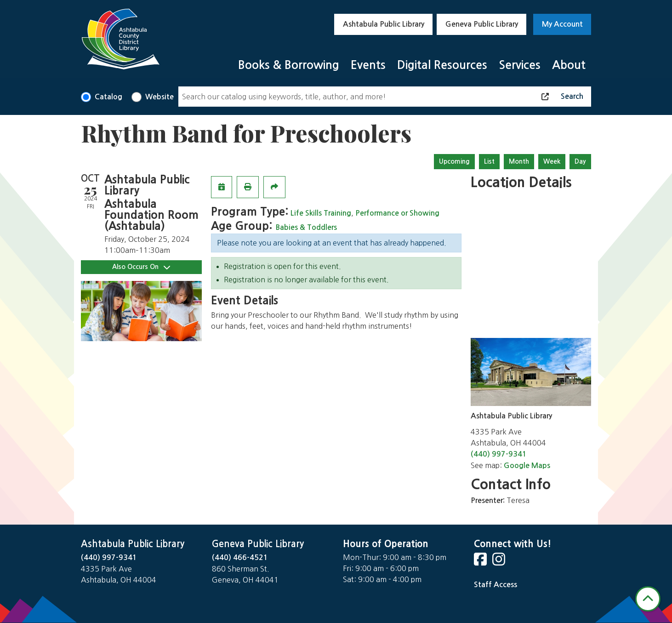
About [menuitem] (569, 65)
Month (519, 161)
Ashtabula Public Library (384, 24)
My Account (562, 24)
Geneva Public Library (482, 24)
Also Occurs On (141, 267)
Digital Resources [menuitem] (442, 65)
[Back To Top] (648, 599)
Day (580, 161)
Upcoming (454, 161)
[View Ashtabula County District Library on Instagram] (500, 562)
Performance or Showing (397, 213)
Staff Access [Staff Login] (495, 585)
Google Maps (527, 466)
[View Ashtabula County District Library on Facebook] (481, 562)
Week (552, 161)
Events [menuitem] (368, 65)
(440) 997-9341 (499, 454)
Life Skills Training (321, 213)
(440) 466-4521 (240, 557)
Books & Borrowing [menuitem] (289, 65)
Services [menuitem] (520, 65)
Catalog (108, 97)
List (489, 161)
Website (159, 97)
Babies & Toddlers (306, 227)
